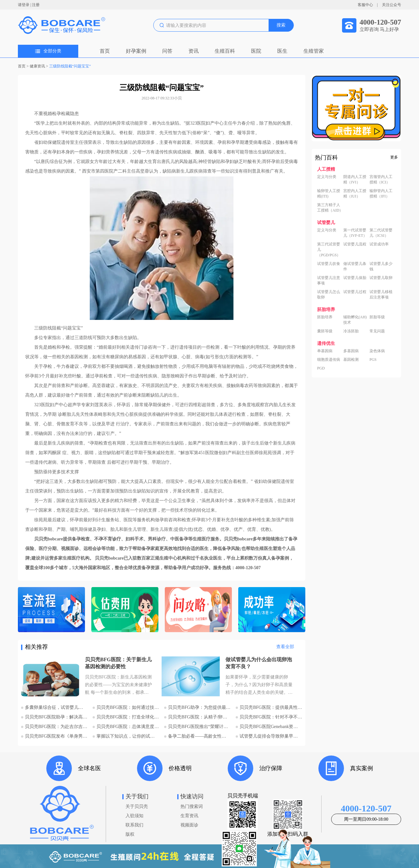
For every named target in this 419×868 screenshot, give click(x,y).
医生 (282, 51)
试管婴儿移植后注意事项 (381, 294)
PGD (321, 368)
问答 (167, 51)
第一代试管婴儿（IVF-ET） (355, 233)
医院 (256, 51)
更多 (394, 157)
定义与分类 (327, 177)
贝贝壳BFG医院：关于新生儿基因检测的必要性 (118, 663)
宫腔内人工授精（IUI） (355, 194)
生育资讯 (189, 816)
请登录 (24, 5)
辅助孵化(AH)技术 (355, 320)
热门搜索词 (192, 806)
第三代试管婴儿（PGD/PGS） (329, 250)
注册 (36, 5)
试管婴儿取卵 (381, 278)
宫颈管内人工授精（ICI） (381, 179)
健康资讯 (37, 66)
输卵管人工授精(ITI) (329, 194)
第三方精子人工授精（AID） (330, 208)
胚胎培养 (325, 317)
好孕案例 (136, 51)
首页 (105, 51)
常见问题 (377, 331)
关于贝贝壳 (137, 806)
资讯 (194, 51)
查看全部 (285, 647)
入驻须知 (134, 816)
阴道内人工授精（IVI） (355, 179)
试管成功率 (379, 244)
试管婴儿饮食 (329, 264)
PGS (373, 360)
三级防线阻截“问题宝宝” (70, 66)
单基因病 (325, 351)
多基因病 (351, 351)
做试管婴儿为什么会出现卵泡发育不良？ (259, 663)
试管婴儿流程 (355, 244)
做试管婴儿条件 (355, 266)
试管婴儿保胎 (355, 278)
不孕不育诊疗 (108, 539)
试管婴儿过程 (355, 292)
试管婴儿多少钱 (381, 266)
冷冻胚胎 (351, 331)
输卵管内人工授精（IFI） (381, 194)
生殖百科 (225, 51)
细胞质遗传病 (329, 360)
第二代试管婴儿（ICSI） (381, 233)
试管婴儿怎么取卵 (329, 294)
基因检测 (351, 360)
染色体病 (377, 351)
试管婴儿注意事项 (329, 280)
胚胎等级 (377, 317)
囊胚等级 (325, 331)
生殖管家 (314, 51)
